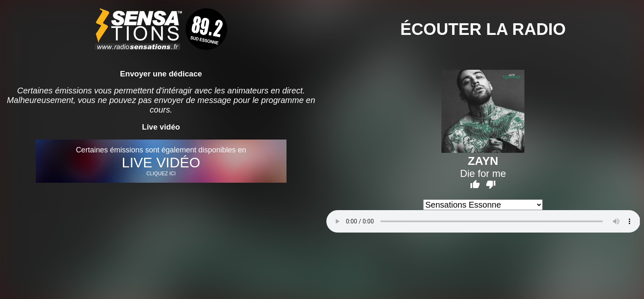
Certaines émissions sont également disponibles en (161, 161)
